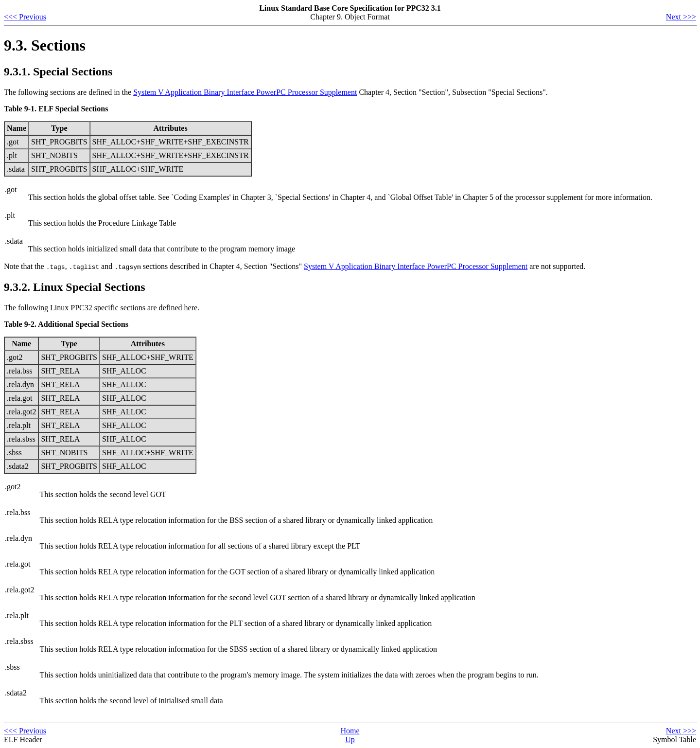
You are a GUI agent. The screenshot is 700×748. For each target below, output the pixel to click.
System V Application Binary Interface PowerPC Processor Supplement (245, 92)
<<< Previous (25, 17)
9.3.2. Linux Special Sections (75, 287)
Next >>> (681, 17)
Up (350, 739)
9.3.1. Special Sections (58, 71)
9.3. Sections (45, 45)
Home (350, 731)
